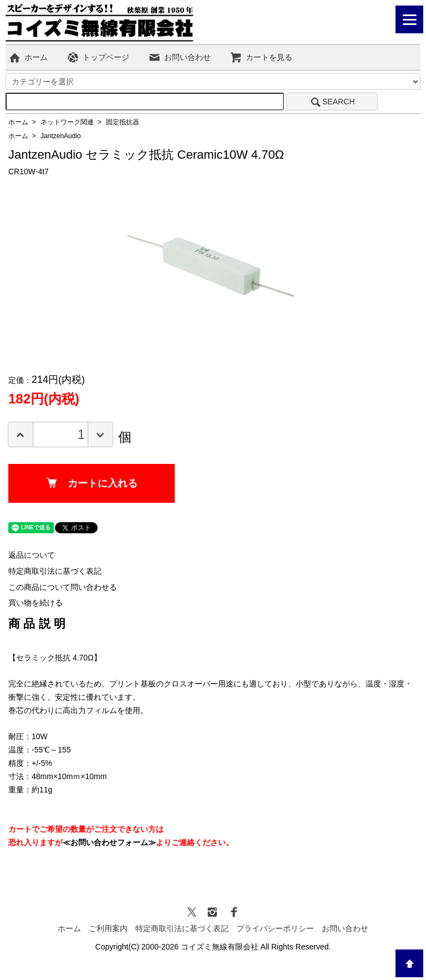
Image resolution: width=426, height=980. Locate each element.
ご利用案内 (108, 928)
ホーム (28, 57)
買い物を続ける (35, 603)
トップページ (98, 57)
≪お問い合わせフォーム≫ (109, 842)
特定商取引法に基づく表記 (55, 571)
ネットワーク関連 (67, 122)
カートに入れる (92, 483)
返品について (32, 555)
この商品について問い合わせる (63, 587)
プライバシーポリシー (275, 928)
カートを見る (261, 57)
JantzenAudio (61, 136)
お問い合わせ (179, 57)
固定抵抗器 (123, 122)
